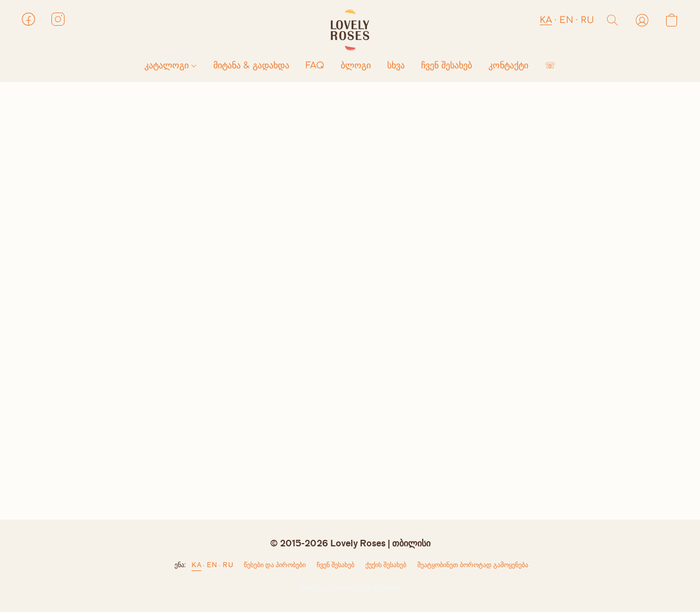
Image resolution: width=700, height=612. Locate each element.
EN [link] (212, 565)
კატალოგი (170, 66)
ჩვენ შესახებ (447, 66)
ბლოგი (356, 66)
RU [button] (587, 20)
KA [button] (546, 20)
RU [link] (228, 565)
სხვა (396, 66)
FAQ (315, 66)
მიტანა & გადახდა (251, 66)
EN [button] (566, 20)
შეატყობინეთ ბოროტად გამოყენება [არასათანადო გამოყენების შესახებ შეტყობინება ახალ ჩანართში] (473, 565)
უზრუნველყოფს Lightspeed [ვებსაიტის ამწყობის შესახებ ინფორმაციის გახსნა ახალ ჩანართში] (350, 588)
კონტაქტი (508, 66)
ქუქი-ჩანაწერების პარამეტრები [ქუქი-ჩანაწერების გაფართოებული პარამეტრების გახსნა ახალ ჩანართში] (386, 567)
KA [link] (196, 565)
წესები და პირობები (275, 565)
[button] (350, 30)
